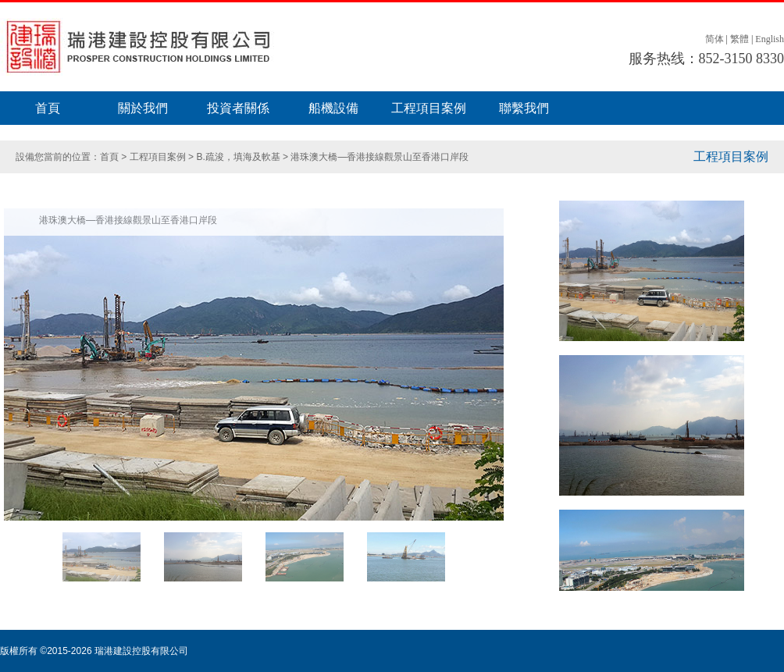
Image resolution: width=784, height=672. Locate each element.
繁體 (739, 39)
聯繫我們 (524, 108)
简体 (715, 39)
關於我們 (143, 108)
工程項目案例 (429, 108)
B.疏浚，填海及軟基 (239, 157)
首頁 (48, 108)
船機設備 (333, 108)
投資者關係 (238, 108)
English (770, 39)
